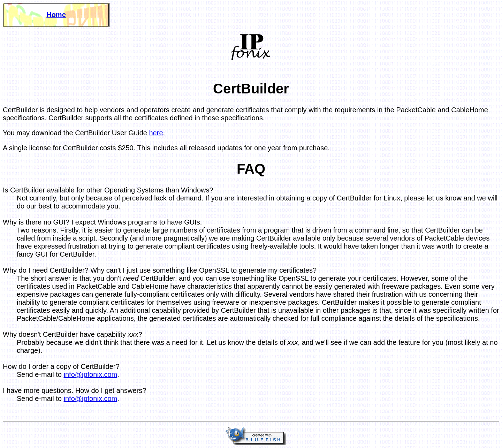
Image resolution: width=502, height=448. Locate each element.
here (156, 133)
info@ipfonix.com (91, 374)
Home (56, 15)
